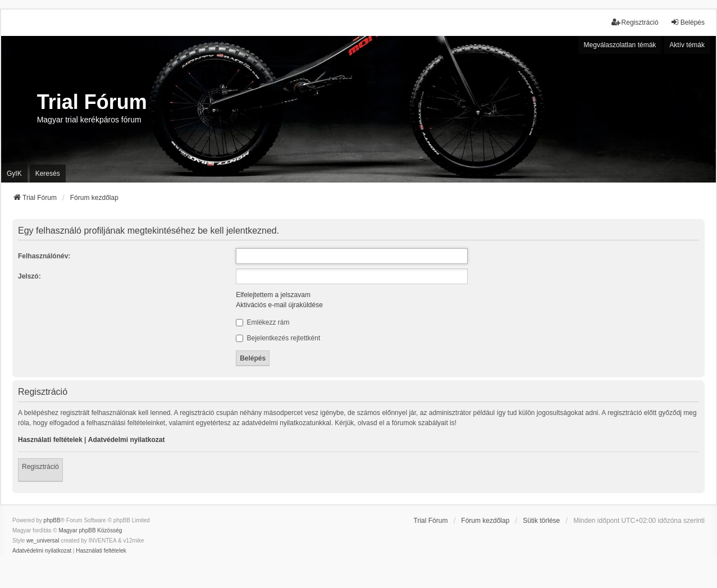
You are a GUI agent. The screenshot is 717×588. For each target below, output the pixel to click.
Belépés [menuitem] (688, 22)
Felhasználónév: (44, 256)
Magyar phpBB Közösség (90, 530)
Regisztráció (40, 467)
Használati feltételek (50, 440)
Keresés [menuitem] (48, 174)
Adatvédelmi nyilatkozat (127, 440)
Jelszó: (29, 276)
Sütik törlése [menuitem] (541, 521)
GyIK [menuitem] (14, 174)
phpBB (52, 520)
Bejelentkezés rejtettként (278, 338)
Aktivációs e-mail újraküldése (279, 305)
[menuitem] (42, 551)
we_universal (43, 541)
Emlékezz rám (262, 322)
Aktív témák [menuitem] (687, 45)
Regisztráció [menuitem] (635, 22)
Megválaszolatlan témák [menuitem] (620, 45)
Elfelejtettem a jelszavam (273, 295)
